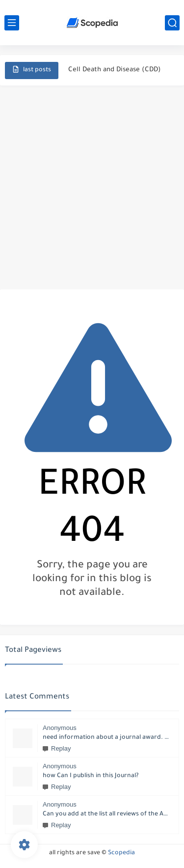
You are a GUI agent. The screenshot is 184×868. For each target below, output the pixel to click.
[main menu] (12, 23)
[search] (172, 23)
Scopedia (121, 853)
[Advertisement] (92, 187)
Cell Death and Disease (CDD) (115, 70)
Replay (57, 748)
